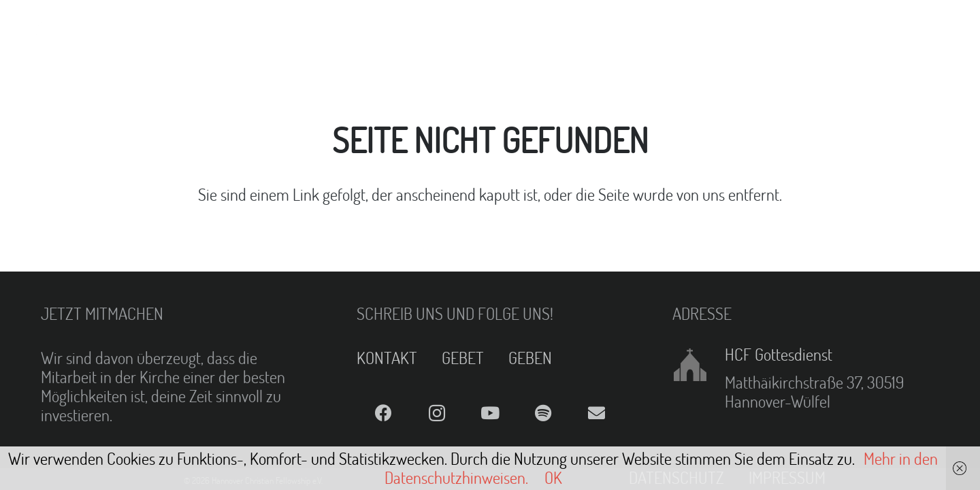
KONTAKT (387, 358)
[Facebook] (383, 413)
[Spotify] (543, 413)
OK (553, 477)
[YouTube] (490, 413)
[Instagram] (436, 413)
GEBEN (530, 358)
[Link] (45, 27)
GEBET (463, 358)
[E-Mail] (597, 413)
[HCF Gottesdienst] (699, 365)
